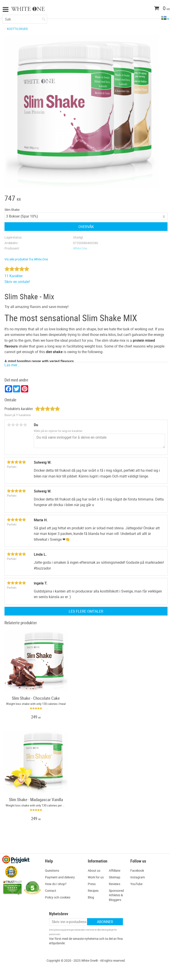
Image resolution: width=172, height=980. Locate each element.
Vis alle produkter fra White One (26, 259)
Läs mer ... (13, 365)
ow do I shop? (57, 884)
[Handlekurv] (153, 9)
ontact (52, 891)
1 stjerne (9, 425)
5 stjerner (25, 425)
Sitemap (115, 877)
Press (92, 884)
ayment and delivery (61, 877)
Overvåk (86, 227)
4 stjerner (21, 425)
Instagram (138, 877)
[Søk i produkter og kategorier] (25, 19)
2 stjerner (13, 425)
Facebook (137, 870)
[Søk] (44, 18)
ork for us (97, 877)
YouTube (136, 884)
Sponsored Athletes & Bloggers (116, 895)
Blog (91, 897)
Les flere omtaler (86, 611)
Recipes (93, 891)
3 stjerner (17, 425)
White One (80, 248)
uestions (53, 870)
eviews (116, 884)
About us (94, 870)
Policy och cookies (58, 897)
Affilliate (115, 870)
